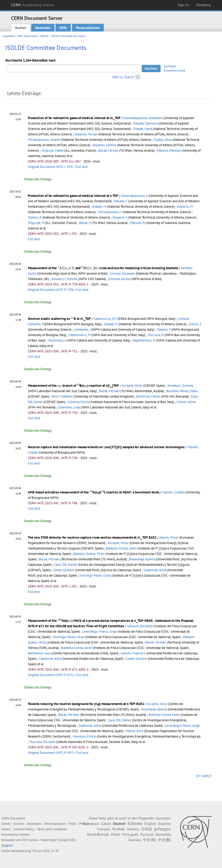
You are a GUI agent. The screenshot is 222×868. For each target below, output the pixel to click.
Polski (116, 834)
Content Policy (24, 829)
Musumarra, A (57, 340)
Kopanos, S (120, 217)
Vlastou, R (35, 217)
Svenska (135, 840)
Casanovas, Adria (90, 726)
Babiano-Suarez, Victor (89, 554)
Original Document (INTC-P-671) (51, 675)
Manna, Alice (135, 731)
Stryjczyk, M (36, 223)
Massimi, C (164, 330)
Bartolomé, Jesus (40, 653)
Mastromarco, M (80, 335)
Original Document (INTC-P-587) (51, 753)
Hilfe (63, 28)
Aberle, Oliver (169, 537)
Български (91, 824)
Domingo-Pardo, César (95, 575)
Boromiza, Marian (148, 396)
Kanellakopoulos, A (134, 196)
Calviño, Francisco (133, 653)
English (150, 824)
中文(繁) (164, 840)
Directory (204, 5)
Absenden (43, 28)
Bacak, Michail (108, 150)
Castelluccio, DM (105, 319)
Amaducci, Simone (64, 279)
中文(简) (149, 840)
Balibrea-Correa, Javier (121, 548)
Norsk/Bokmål (98, 834)
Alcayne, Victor (132, 386)
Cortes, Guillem (64, 570)
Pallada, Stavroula (146, 123)
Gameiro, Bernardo (140, 626)
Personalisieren (88, 28)
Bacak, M (85, 223)
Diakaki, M (99, 207)
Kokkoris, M (185, 207)
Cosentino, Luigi (69, 407)
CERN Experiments (27, 36)
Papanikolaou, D (144, 340)
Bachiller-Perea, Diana (182, 391)
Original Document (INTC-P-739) (51, 290)
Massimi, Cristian (173, 492)
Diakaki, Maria (143, 129)
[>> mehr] (204, 776)
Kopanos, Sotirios (104, 145)
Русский (147, 834)
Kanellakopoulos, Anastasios (143, 118)
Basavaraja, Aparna (142, 559)
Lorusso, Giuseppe (122, 273)
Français (104, 829)
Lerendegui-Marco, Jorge (100, 631)
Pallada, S (121, 201)
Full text (81, 167)
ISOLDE (44, 36)
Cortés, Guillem (136, 659)
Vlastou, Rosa (163, 140)
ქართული (162, 829)
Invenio (24, 835)
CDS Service (30, 840)
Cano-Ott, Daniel (66, 565)
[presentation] (66, 268)
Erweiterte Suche (175, 71)
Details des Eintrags (38, 179)
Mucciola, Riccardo (42, 742)
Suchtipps (170, 66)
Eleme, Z (195, 324)
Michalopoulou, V (110, 212)
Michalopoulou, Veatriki (44, 140)
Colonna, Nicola (119, 279)
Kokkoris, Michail (86, 134)
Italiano (133, 829)
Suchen (21, 28)
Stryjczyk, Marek (52, 150)
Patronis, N (137, 223)
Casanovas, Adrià (155, 570)
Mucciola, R (156, 335)
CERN (33, 5)
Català (106, 824)
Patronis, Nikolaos (169, 150)
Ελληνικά (135, 824)
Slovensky (163, 834)
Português (130, 834)
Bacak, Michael (109, 391)
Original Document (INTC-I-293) (50, 167)
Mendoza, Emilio (84, 736)
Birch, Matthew (62, 396)
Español (165, 824)
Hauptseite (8, 36)
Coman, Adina (186, 402)
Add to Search (123, 77)
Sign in (183, 5)
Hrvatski (118, 829)
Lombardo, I (82, 330)
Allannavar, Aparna (154, 709)
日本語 (147, 829)
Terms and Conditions (52, 829)
